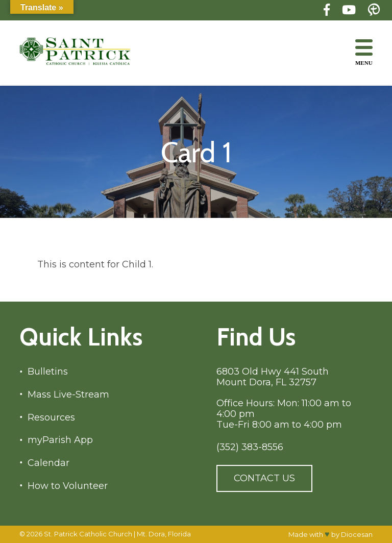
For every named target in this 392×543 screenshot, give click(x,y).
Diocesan (357, 534)
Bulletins (48, 372)
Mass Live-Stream (68, 395)
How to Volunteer (68, 486)
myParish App (60, 440)
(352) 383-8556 (250, 447)
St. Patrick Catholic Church (88, 534)
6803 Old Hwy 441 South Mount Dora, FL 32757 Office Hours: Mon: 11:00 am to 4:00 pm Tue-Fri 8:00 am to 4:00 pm (284, 398)
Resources (51, 418)
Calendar (48, 463)
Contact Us (264, 478)
